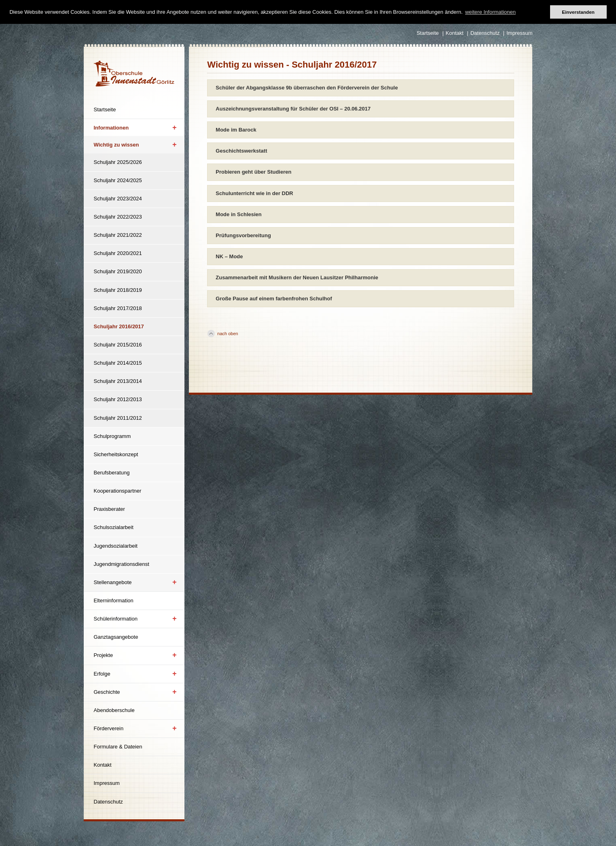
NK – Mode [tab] (229, 256)
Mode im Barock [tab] (236, 130)
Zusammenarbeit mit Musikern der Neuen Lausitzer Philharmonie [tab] (297, 277)
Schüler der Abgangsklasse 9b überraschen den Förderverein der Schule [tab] (307, 88)
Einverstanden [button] (578, 12)
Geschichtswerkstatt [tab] (241, 151)
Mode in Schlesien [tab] (238, 214)
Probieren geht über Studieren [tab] (253, 172)
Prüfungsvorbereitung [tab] (243, 235)
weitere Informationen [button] (490, 12)
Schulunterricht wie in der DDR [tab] (254, 193)
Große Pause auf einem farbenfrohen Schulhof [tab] (274, 299)
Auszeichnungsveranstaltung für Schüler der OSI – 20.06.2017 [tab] (293, 109)
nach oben (228, 334)
